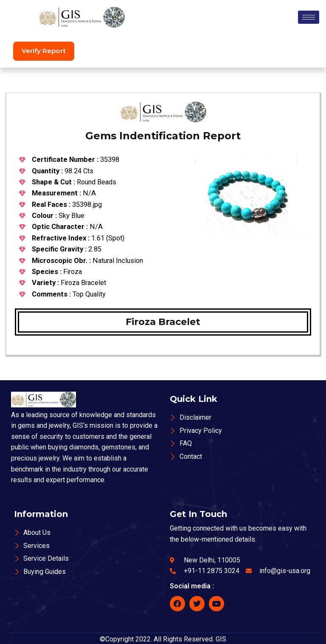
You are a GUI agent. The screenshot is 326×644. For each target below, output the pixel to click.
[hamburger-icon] (309, 17)
